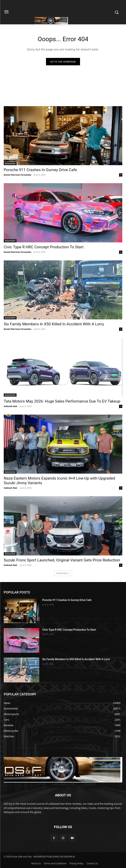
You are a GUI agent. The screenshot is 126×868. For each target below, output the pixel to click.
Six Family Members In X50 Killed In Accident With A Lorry (54, 324)
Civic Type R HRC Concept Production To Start (44, 247)
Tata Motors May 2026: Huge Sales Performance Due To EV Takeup (62, 401)
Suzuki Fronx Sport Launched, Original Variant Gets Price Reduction (62, 560)
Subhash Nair (11, 406)
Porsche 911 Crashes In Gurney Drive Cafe (40, 170)
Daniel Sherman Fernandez (17, 175)
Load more (63, 573)
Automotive (10, 164)
